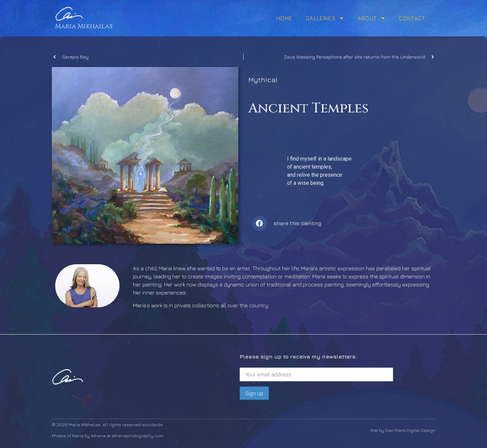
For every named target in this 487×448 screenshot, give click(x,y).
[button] (259, 223)
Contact (412, 18)
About (372, 18)
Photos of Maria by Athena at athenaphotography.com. (108, 436)
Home (284, 18)
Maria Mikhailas (84, 26)
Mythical (263, 80)
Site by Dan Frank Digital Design (403, 430)
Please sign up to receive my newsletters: (316, 367)
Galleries (325, 18)
